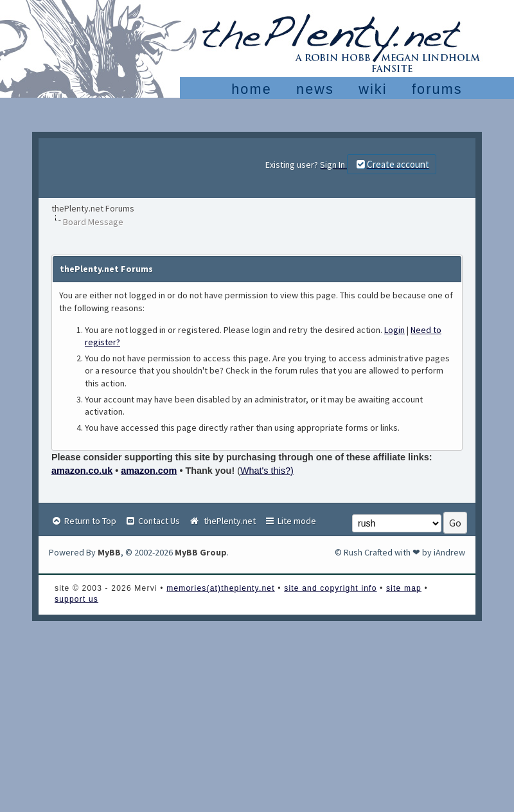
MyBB (109, 552)
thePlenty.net (222, 521)
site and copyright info (330, 588)
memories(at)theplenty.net (221, 588)
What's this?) (267, 471)
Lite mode (290, 521)
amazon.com (149, 471)
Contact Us (152, 521)
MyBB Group (201, 552)
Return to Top (84, 521)
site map (404, 588)
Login (394, 330)
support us (76, 599)
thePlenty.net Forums (93, 208)
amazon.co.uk (82, 471)
